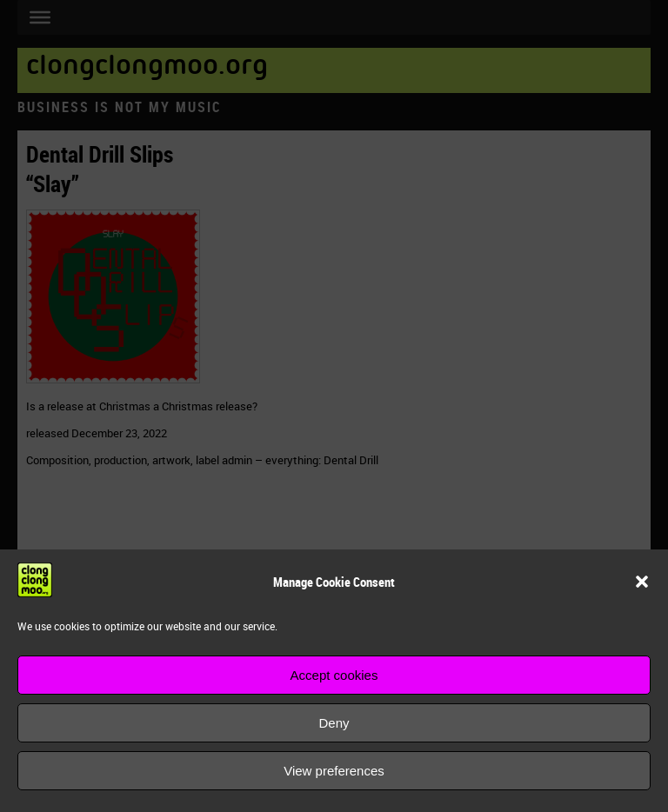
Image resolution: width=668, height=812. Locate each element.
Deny (334, 723)
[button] (642, 582)
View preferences (334, 771)
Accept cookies (334, 675)
